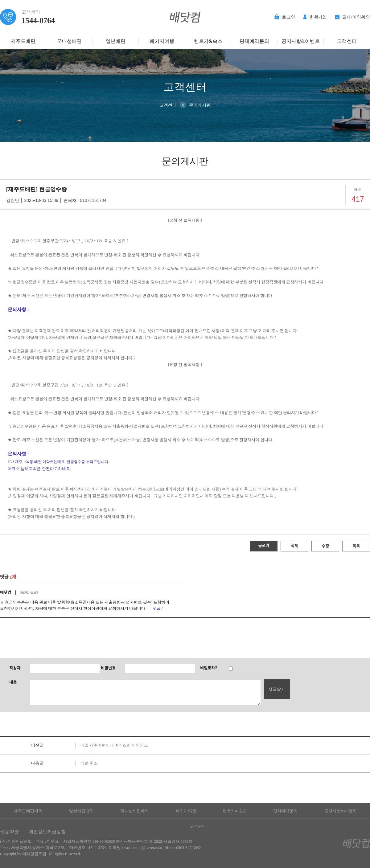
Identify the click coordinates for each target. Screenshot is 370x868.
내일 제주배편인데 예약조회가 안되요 (114, 745)
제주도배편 (23, 41)
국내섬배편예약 (135, 811)
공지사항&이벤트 (301, 41)
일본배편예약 (81, 811)
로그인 (285, 17)
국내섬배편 (69, 41)
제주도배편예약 (28, 811)
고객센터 (347, 41)
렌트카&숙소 (208, 41)
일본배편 (116, 41)
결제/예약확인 (352, 17)
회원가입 (315, 17)
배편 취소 (89, 763)
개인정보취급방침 (47, 832)
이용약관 (9, 832)
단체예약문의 (254, 41)
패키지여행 (162, 41)
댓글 (157, 608)
